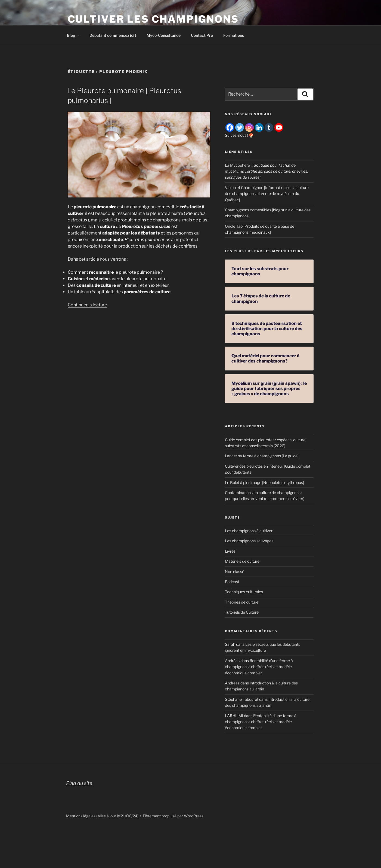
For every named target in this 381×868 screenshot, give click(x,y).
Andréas (232, 661)
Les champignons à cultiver (249, 531)
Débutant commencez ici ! (113, 35)
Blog (74, 35)
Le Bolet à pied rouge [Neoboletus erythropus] (264, 482)
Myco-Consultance (164, 35)
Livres (230, 551)
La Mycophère (237, 165)
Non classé (235, 572)
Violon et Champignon (244, 188)
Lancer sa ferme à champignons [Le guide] (262, 456)
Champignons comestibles (248, 210)
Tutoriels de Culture (242, 612)
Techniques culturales (244, 592)
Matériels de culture (242, 561)
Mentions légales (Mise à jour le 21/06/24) (102, 816)
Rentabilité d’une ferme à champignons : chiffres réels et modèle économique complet (259, 667)
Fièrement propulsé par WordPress (173, 816)
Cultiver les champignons (153, 19)
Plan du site (79, 783)
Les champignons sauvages (249, 541)
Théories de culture (242, 602)
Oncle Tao (234, 226)
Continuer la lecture (87, 305)
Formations (234, 35)
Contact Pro (202, 35)
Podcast (232, 582)
